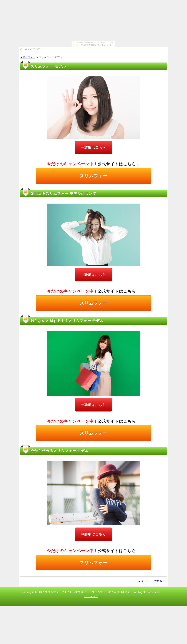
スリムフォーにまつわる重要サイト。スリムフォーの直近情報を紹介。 (89, 592)
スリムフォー (28, 57)
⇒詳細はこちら (93, 147)
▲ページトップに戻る (152, 581)
